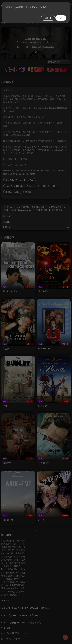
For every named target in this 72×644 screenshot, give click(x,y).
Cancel (48, 18)
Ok (61, 18)
